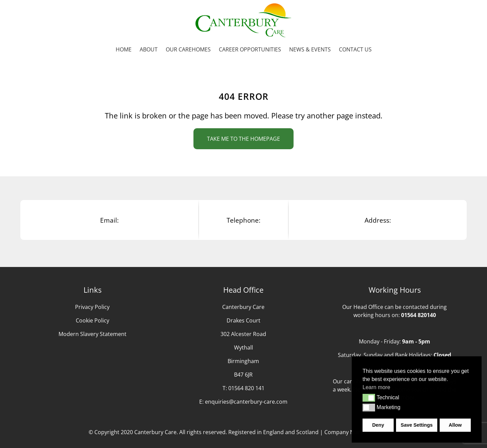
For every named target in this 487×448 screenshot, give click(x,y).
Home (124, 49)
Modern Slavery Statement (92, 334)
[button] (369, 398)
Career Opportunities (250, 49)
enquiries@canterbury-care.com (246, 402)
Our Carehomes (188, 49)
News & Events (310, 49)
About (149, 49)
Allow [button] (455, 425)
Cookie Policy (92, 320)
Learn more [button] (376, 387)
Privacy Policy (92, 307)
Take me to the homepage (243, 139)
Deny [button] (378, 425)
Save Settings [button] (417, 425)
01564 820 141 (246, 388)
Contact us (355, 49)
